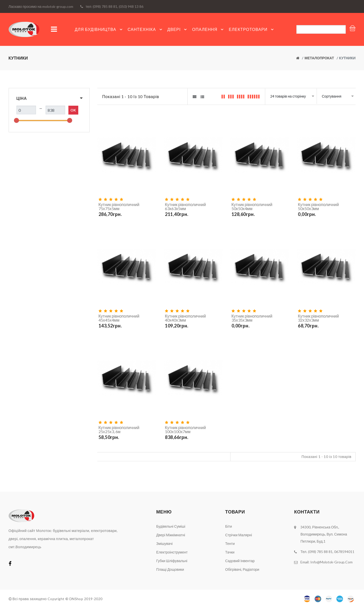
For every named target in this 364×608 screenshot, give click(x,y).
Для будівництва (99, 29)
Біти (229, 526)
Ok (73, 110)
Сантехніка (146, 29)
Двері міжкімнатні (171, 535)
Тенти (230, 543)
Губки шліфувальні (172, 561)
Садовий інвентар (240, 561)
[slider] (16, 120)
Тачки (230, 552)
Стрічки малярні (239, 535)
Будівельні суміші (171, 526)
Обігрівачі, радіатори (242, 569)
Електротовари (252, 29)
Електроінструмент (172, 552)
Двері (178, 29)
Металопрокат (319, 58)
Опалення (208, 29)
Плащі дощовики (170, 569)
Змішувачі (165, 543)
